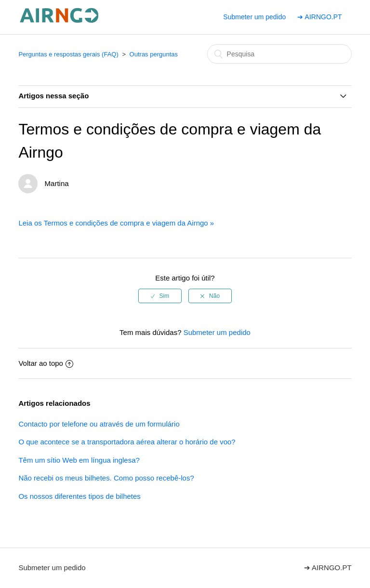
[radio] (160, 296)
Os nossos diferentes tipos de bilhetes (79, 496)
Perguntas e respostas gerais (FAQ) (68, 54)
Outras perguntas (154, 54)
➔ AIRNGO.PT (319, 17)
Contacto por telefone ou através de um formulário (99, 424)
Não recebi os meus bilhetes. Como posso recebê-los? (106, 478)
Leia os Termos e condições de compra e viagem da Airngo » (116, 223)
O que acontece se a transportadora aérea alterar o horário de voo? (127, 442)
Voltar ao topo (46, 363)
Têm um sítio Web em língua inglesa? (79, 460)
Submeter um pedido (254, 17)
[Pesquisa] (279, 54)
